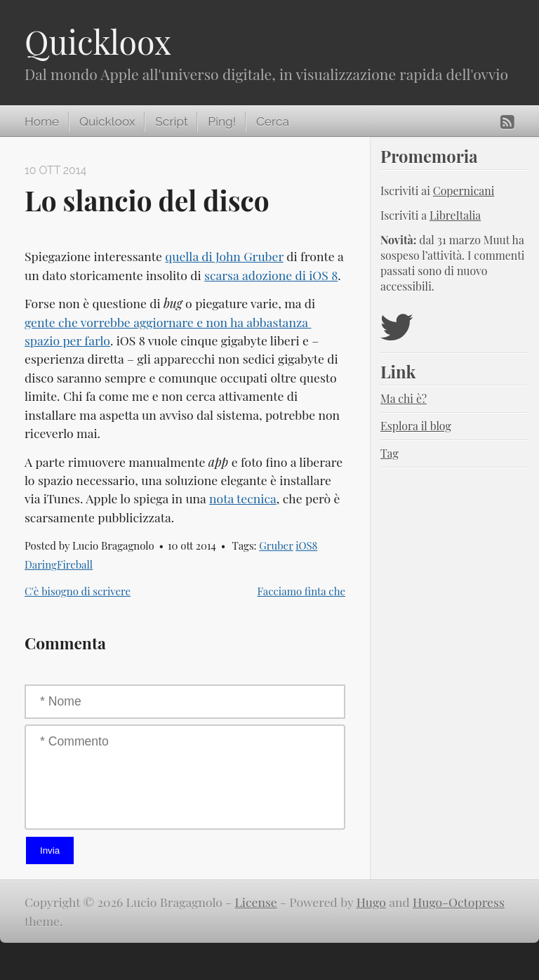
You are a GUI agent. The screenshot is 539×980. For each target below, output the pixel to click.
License (256, 902)
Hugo (371, 902)
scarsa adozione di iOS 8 (271, 275)
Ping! (222, 121)
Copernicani (464, 191)
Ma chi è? (404, 398)
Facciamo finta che (301, 591)
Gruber (276, 545)
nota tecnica (243, 498)
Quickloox (98, 41)
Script (171, 121)
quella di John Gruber (224, 256)
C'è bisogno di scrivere (78, 591)
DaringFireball (59, 564)
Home (42, 121)
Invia (50, 850)
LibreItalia (455, 215)
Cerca (273, 121)
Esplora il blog (416, 426)
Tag (390, 453)
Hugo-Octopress (459, 902)
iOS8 (306, 545)
